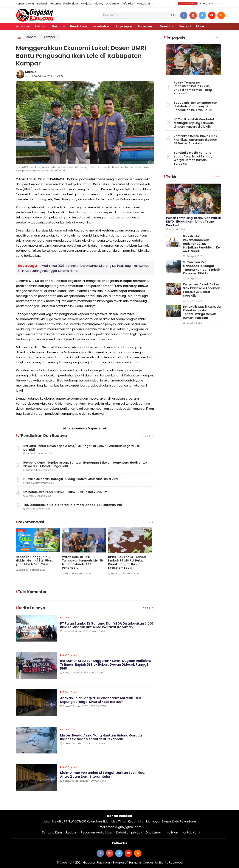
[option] (36, 552)
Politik (39, 26)
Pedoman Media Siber (64, 4)
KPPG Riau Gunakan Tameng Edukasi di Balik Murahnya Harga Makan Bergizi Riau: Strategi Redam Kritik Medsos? (81, 564)
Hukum (57, 26)
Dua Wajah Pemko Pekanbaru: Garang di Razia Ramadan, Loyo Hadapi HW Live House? (126, 562)
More (200, 26)
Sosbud (185, 26)
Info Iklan (128, 4)
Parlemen (145, 26)
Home (23, 26)
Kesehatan (101, 26)
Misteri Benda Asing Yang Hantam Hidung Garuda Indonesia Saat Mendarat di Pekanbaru (101, 737)
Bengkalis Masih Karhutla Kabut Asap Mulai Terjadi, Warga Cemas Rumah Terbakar (193, 158)
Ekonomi (31, 37)
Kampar (49, 37)
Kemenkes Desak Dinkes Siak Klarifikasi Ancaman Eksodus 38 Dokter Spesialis (195, 140)
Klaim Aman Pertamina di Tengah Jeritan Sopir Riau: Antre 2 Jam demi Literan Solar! (103, 775)
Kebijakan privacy (92, 4)
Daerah (166, 26)
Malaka (31, 72)
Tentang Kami (25, 4)
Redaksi (42, 4)
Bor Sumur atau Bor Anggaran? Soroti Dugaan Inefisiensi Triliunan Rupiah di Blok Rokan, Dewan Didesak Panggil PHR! (106, 665)
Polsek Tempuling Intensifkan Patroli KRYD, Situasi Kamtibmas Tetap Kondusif (193, 88)
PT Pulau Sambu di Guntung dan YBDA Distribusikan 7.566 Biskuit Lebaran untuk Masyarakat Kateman (35, 562)
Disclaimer (113, 4)
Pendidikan (79, 26)
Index (148, 435)
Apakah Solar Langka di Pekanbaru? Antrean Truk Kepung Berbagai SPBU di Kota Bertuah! (101, 700)
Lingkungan (123, 26)
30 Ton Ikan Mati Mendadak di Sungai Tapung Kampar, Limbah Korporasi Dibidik (194, 123)
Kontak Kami (145, 4)
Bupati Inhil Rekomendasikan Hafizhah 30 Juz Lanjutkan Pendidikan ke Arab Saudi (195, 106)
